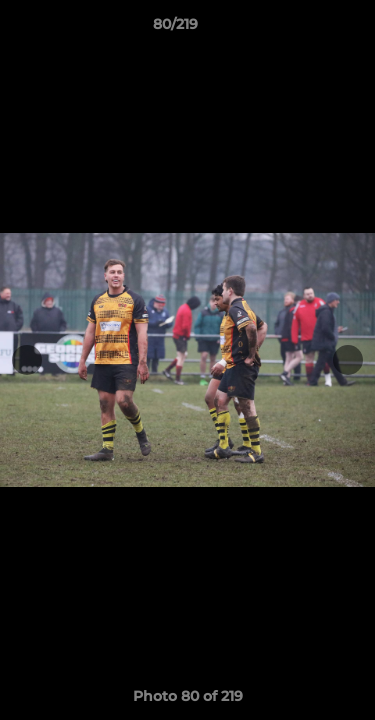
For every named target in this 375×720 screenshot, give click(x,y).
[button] (303, 29)
